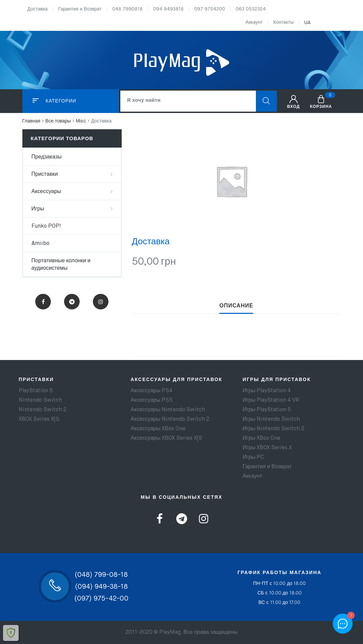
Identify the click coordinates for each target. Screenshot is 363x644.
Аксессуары (46, 192)
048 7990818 (127, 9)
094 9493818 (168, 9)
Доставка (38, 9)
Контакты (283, 22)
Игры (38, 209)
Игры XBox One (262, 438)
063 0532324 (251, 9)
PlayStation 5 (36, 391)
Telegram (72, 302)
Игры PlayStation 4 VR (271, 400)
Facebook (43, 302)
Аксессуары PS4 (152, 391)
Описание (236, 306)
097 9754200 (210, 9)
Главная (31, 121)
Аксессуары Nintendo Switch (168, 410)
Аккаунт (254, 22)
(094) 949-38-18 (101, 587)
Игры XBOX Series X (267, 448)
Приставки (45, 174)
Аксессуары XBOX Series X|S (166, 438)
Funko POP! (46, 226)
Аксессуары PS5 (152, 400)
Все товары (58, 121)
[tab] (236, 306)
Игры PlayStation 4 (267, 391)
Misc (81, 121)
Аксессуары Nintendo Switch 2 (170, 419)
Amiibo (41, 244)
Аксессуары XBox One (158, 429)
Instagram (101, 302)
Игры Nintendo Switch (271, 419)
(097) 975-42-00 (101, 599)
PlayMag (170, 632)
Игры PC (253, 457)
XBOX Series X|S (39, 419)
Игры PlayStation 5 (267, 410)
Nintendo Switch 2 (43, 410)
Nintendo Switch (40, 400)
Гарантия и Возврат (80, 9)
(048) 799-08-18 (101, 575)
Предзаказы (47, 157)
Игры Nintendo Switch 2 (274, 429)
